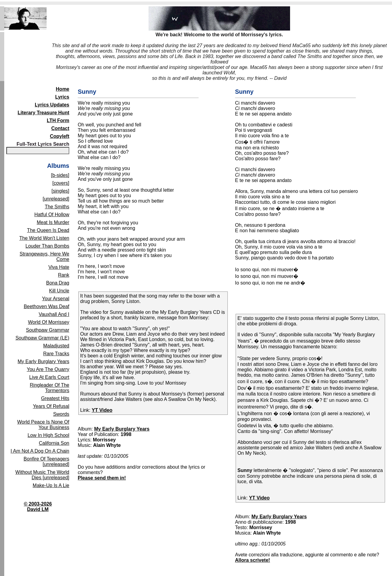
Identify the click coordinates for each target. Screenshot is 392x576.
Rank (64, 275)
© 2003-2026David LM (38, 507)
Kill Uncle (59, 291)
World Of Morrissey (49, 322)
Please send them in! (102, 478)
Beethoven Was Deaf (46, 306)
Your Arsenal (56, 299)
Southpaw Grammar (48, 330)
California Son (54, 443)
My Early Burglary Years (43, 361)
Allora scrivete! (253, 560)
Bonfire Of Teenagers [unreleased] (46, 462)
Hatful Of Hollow (52, 215)
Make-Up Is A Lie (51, 485)
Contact (60, 128)
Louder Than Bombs (47, 246)
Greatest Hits (55, 398)
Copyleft (60, 136)
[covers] (61, 183)
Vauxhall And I (54, 314)
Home (63, 89)
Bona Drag (58, 283)
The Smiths (57, 207)
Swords (61, 414)
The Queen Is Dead (48, 230)
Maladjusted (56, 346)
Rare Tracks (56, 354)
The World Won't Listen (44, 238)
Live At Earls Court (49, 377)
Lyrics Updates (52, 105)
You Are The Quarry (48, 369)
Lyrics (62, 97)
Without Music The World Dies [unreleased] (42, 475)
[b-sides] (60, 175)
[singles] (60, 191)
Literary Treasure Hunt (43, 113)
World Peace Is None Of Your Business (43, 425)
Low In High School (48, 435)
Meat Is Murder (53, 222)
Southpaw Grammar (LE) (42, 338)
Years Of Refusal (51, 406)
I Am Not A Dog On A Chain (40, 451)
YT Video (102, 410)
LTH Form (58, 120)
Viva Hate (59, 267)
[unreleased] (56, 199)
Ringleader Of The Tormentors (50, 388)
